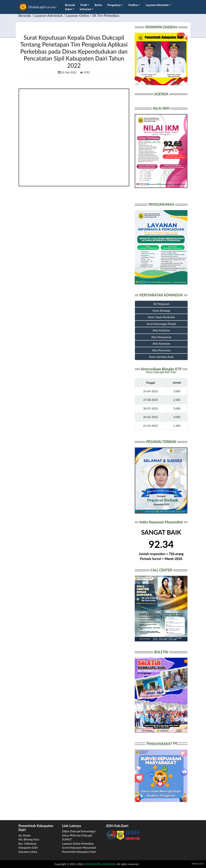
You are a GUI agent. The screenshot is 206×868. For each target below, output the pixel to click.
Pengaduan (115, 5)
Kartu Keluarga (161, 311)
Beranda (70, 5)
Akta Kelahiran (161, 330)
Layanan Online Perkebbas (78, 844)
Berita (98, 5)
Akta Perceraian (161, 350)
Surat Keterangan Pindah (161, 324)
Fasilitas (134, 5)
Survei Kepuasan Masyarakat (79, 848)
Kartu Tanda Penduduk (161, 317)
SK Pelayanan (161, 304)
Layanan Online (77, 15)
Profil (85, 5)
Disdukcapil (38, 7)
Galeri (70, 9)
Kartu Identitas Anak (161, 357)
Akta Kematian (161, 344)
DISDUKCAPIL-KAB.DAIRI (100, 864)
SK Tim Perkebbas (106, 15)
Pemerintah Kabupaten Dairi (79, 852)
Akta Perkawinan (161, 337)
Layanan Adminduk (158, 5)
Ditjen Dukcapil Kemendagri (79, 831)
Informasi (87, 9)
